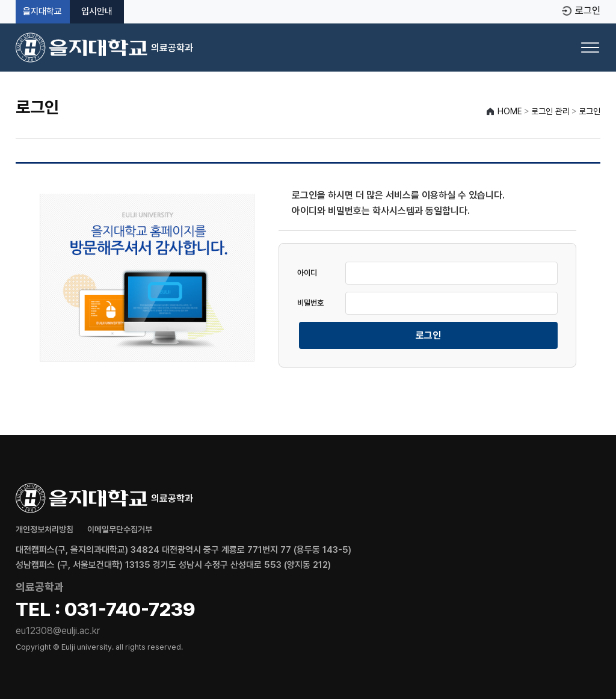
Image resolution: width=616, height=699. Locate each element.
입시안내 (97, 12)
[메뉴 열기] (590, 48)
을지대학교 (42, 12)
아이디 (307, 273)
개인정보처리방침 (45, 529)
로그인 (588, 11)
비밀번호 (310, 303)
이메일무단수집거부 (120, 529)
